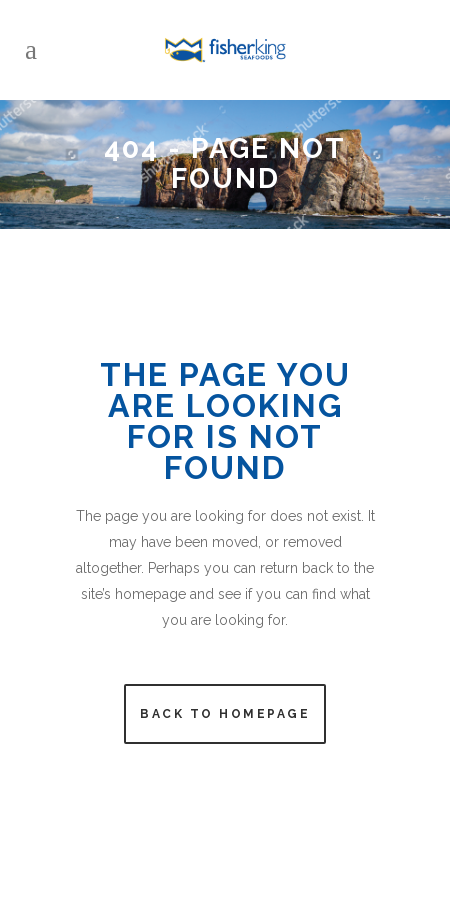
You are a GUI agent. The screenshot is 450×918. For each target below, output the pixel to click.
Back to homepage (225, 714)
